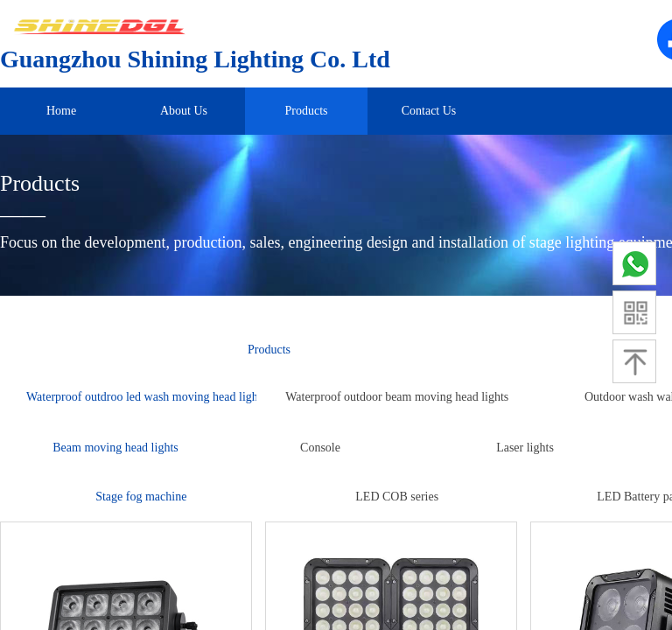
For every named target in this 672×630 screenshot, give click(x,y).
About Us (184, 111)
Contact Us (429, 111)
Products (307, 111)
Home (61, 111)
